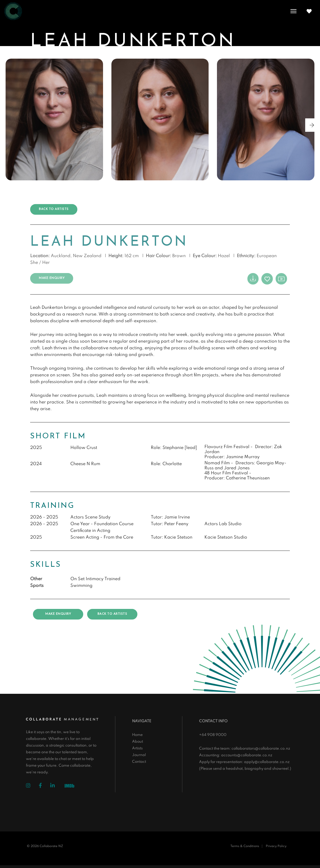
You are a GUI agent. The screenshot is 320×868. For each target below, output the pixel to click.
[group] (54, 119)
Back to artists (54, 209)
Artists (137, 748)
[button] (312, 125)
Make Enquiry (52, 278)
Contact (139, 762)
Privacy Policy (276, 846)
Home (137, 735)
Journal (139, 755)
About (138, 742)
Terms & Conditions (245, 846)
